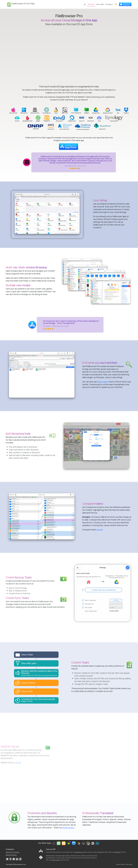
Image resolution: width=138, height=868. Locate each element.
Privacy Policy (121, 864)
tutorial (100, 530)
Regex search (103, 382)
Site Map (129, 864)
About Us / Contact (13, 852)
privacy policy (68, 828)
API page (117, 852)
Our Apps (109, 4)
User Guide (100, 4)
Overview (91, 4)
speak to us (79, 852)
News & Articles (11, 855)
